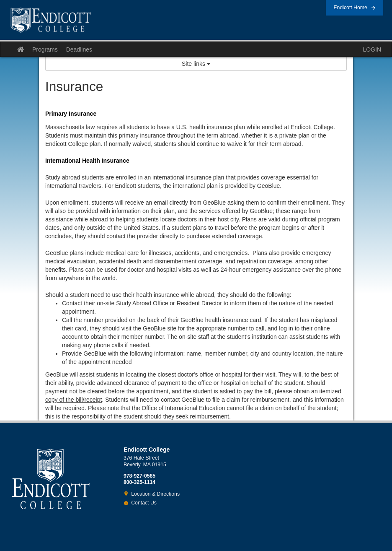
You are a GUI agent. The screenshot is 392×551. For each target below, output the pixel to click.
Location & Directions (155, 494)
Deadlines (79, 49)
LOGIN (372, 49)
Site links (196, 64)
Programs (45, 49)
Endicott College (51, 20)
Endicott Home (350, 8)
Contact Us (144, 503)
